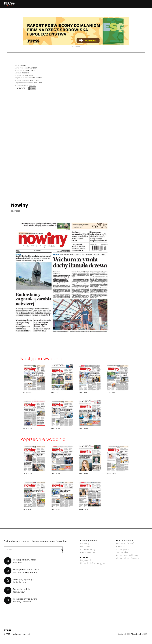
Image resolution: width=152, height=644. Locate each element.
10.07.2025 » (35, 80)
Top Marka (122, 552)
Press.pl (120, 546)
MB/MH (145, 634)
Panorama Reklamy (127, 555)
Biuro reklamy (88, 549)
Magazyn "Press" (125, 544)
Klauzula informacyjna (93, 563)
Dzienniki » (26, 73)
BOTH (128, 634)
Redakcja (85, 544)
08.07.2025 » (39, 83)
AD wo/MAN (123, 549)
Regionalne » (27, 75)
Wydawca (86, 546)
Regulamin (86, 560)
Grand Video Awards (128, 558)
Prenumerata (88, 552)
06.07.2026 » (39, 78)
